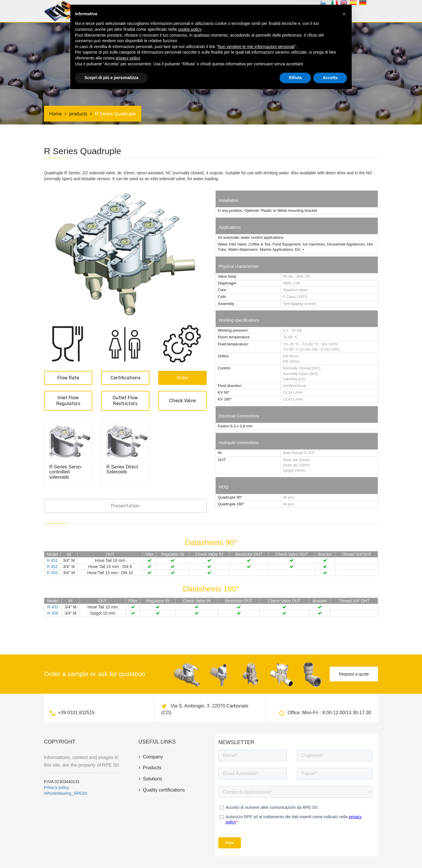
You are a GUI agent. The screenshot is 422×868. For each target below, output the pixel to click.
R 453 (53, 607)
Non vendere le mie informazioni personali (256, 821)
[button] (344, 788)
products (164, 13)
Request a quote (354, 674)
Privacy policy (57, 787)
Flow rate (68, 378)
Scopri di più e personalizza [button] (111, 852)
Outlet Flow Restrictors (125, 401)
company (290, 13)
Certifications (198, 13)
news (313, 13)
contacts (338, 13)
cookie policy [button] (189, 804)
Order (183, 378)
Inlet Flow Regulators (68, 401)
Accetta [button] (330, 852)
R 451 (52, 560)
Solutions (232, 13)
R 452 (52, 567)
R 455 (52, 573)
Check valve (182, 401)
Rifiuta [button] (295, 852)
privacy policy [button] (128, 832)
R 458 (53, 613)
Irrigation (262, 13)
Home (140, 13)
